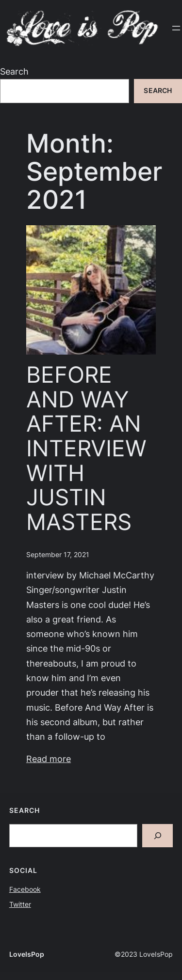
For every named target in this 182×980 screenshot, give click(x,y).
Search (14, 71)
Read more (49, 759)
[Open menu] (176, 28)
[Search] (158, 836)
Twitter (20, 904)
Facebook (25, 889)
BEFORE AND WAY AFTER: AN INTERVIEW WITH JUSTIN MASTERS (86, 448)
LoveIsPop (27, 954)
